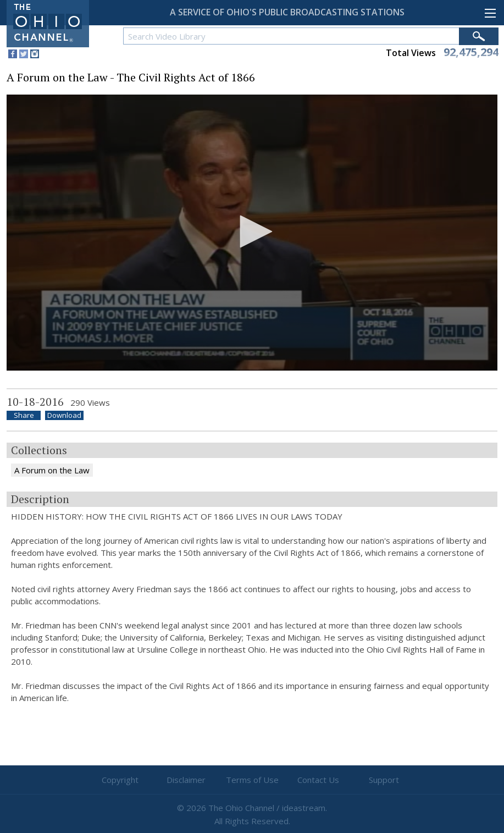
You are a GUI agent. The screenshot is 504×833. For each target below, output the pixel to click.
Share (24, 415)
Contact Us (318, 780)
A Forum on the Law (52, 470)
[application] (252, 233)
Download (64, 415)
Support (384, 780)
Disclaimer (186, 780)
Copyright (120, 780)
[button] (252, 231)
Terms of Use (252, 780)
